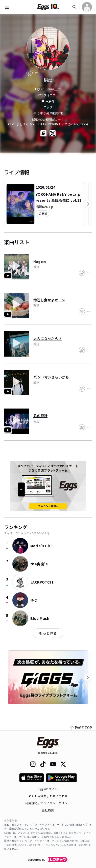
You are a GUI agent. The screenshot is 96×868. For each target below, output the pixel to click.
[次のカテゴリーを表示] (88, 204)
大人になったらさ (47, 338)
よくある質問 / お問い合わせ (48, 796)
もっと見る (48, 633)
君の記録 (40, 416)
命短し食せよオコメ (49, 300)
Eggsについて (48, 789)
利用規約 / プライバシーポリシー (48, 803)
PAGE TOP (81, 728)
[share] (30, 73)
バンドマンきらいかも (51, 377)
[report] (37, 73)
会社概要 (48, 810)
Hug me (40, 261)
